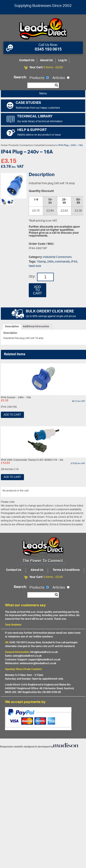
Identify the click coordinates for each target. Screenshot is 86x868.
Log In (63, 60)
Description (12, 327)
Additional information (36, 327)
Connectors (26, 145)
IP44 (74, 262)
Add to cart (37, 290)
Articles (61, 78)
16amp (41, 262)
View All (78, 491)
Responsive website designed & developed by (39, 747)
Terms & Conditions (66, 570)
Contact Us (27, 60)
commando (62, 262)
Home (4, 145)
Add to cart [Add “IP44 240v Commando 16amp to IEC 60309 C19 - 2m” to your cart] (12, 477)
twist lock (35, 266)
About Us (46, 60)
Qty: (32, 277)
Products (39, 78)
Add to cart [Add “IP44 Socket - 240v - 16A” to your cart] (12, 415)
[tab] (12, 327)
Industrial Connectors (46, 145)
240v (50, 262)
